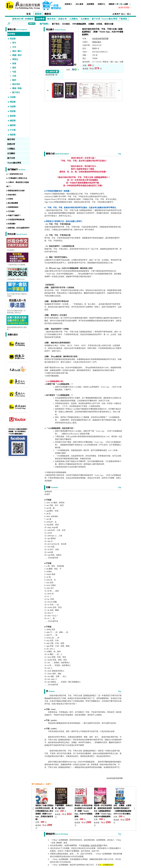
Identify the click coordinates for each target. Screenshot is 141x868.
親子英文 (56, 24)
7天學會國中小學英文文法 (18, 178)
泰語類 (13, 116)
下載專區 (123, 19)
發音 (14, 68)
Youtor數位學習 (109, 19)
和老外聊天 (12, 195)
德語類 (13, 121)
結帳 (126, 4)
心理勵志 (74, 19)
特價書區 (29, 19)
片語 (14, 76)
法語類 (13, 106)
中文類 (13, 130)
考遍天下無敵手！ (15, 215)
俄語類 (13, 135)
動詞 (14, 80)
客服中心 (102, 4)
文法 (14, 47)
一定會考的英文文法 (15, 174)
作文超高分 (11, 250)
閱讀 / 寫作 (17, 55)
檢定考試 (51, 19)
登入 (129, 14)
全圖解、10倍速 (95, 24)
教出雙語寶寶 (13, 203)
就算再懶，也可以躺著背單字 (19, 228)
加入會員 (80, 4)
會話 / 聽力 (17, 51)
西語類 (13, 111)
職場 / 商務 (17, 88)
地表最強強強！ (14, 207)
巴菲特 (10, 199)
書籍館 (38, 14)
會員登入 (69, 4)
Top (120, 154)
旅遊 (14, 63)
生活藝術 (85, 19)
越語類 (13, 125)
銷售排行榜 (18, 19)
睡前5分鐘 (109, 24)
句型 (14, 72)
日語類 (13, 97)
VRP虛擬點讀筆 (79, 24)
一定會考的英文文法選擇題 (16, 265)
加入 (123, 14)
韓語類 (13, 102)
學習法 (15, 59)
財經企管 (63, 19)
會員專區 (91, 4)
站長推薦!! (12, 224)
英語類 (13, 39)
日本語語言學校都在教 (16, 220)
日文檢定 (66, 24)
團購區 (48, 14)
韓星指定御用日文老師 (16, 191)
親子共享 (96, 19)
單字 (14, 43)
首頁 (29, 14)
